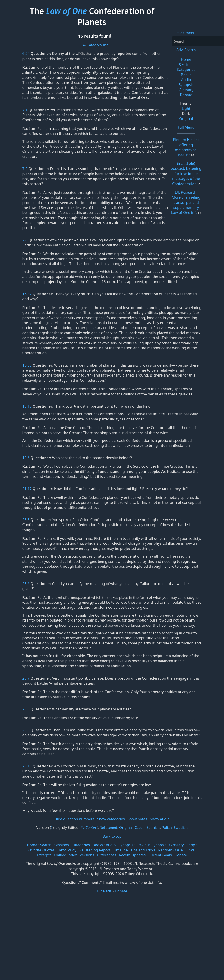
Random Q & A (170, 850)
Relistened (108, 828)
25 (25, 520)
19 (25, 458)
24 (27, 54)
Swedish (181, 828)
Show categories (111, 819)
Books (186, 75)
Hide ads (104, 891)
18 (25, 406)
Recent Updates (132, 855)
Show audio (160, 819)
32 (29, 294)
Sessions (186, 65)
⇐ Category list (95, 45)
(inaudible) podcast (186, 174)
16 (25, 294)
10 (29, 766)
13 (29, 406)
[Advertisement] (112, 929)
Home (186, 59)
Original (186, 119)
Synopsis (186, 85)
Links (190, 850)
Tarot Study (67, 850)
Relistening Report (95, 850)
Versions (87, 855)
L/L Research (186, 202)
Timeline (120, 850)
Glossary (186, 90)
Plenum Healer (186, 147)
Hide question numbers (74, 819)
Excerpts (44, 855)
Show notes (137, 819)
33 (29, 365)
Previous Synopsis (151, 845)
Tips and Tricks (143, 850)
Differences (106, 855)
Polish (167, 828)
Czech (140, 828)
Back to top (112, 836)
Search (46, 845)
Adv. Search (186, 50)
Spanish (153, 828)
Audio (186, 80)
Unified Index (66, 855)
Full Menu (186, 127)
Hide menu (186, 33)
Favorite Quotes (41, 850)
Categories (186, 70)
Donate (186, 95)
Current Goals (160, 855)
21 (25, 489)
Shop (191, 845)
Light (186, 109)
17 (29, 489)
